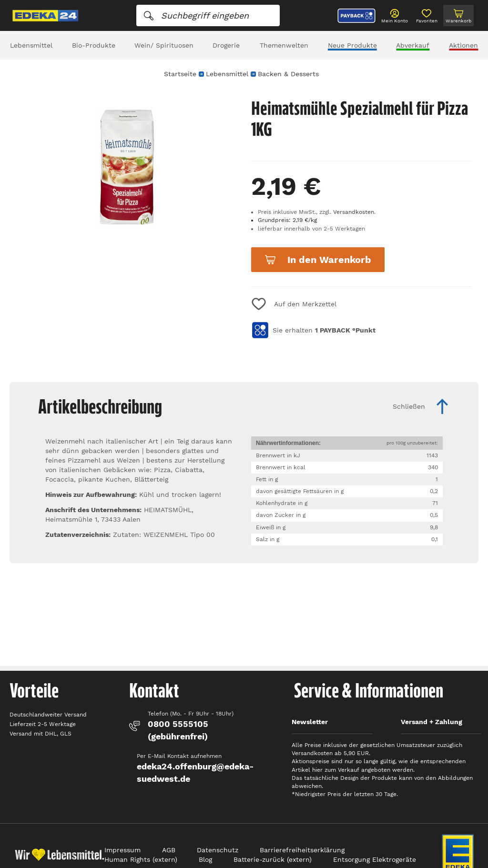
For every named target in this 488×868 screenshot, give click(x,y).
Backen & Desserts (288, 74)
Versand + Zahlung (432, 722)
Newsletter (310, 722)
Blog (205, 859)
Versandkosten (354, 212)
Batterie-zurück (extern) (273, 859)
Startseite (180, 74)
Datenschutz (218, 850)
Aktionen (463, 45)
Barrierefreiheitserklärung (302, 850)
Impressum (122, 850)
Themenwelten (284, 45)
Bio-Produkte (94, 45)
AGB (169, 850)
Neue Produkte (352, 45)
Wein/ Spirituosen (164, 45)
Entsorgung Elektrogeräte (375, 859)
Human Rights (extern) (141, 859)
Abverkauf (413, 45)
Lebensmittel (31, 45)
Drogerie (226, 45)
